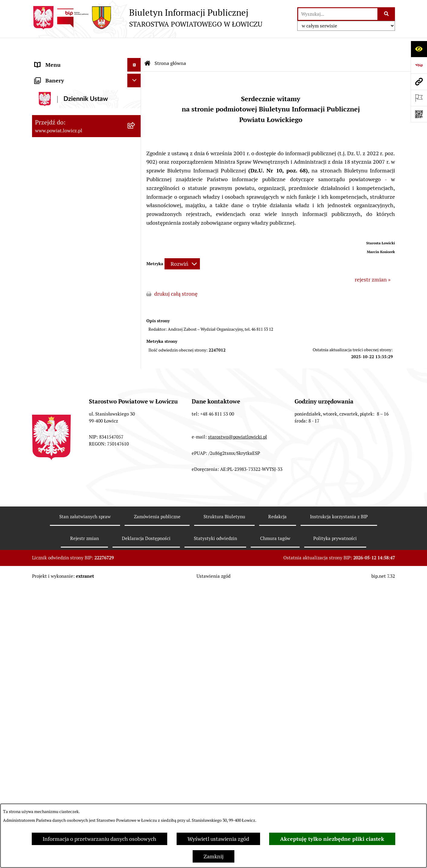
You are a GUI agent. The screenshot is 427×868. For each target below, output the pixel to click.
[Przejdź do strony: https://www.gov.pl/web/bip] (419, 65)
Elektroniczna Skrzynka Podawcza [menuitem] (75, 321)
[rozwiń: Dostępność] (135, 410)
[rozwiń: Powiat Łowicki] (135, 95)
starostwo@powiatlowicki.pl (238, 727)
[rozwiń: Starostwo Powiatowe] (135, 226)
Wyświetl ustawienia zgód (218, 839)
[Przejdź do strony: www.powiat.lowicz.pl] (419, 82)
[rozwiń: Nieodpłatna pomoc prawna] (135, 478)
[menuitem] (86, 78)
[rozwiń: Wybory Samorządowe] (135, 383)
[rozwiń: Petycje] (135, 506)
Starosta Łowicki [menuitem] (55, 122)
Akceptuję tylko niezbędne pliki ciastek (332, 839)
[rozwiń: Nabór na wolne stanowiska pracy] (135, 348)
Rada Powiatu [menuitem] (51, 190)
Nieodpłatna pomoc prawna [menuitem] (68, 478)
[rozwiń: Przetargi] (135, 334)
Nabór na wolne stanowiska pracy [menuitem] (75, 348)
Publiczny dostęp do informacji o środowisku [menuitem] (74, 365)
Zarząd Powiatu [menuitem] (53, 109)
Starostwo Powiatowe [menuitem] (61, 225)
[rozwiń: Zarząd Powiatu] (135, 109)
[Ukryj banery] (134, 601)
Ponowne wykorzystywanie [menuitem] (68, 451)
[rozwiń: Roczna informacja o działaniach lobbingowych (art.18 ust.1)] (135, 570)
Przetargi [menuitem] (46, 334)
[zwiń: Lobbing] (135, 519)
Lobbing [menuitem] (45, 519)
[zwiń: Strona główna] (135, 60)
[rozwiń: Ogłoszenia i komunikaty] (135, 280)
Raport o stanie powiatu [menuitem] (63, 397)
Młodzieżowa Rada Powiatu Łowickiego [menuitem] (68, 208)
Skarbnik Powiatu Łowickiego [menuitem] (70, 177)
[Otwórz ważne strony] (419, 98)
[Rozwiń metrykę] (182, 246)
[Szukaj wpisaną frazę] (387, 14)
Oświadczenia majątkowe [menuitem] (65, 293)
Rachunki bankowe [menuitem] (57, 266)
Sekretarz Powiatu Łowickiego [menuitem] (70, 163)
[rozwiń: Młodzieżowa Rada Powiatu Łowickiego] (135, 204)
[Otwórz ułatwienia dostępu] (419, 49)
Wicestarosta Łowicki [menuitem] (60, 136)
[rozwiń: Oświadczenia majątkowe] (135, 294)
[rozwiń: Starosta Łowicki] (135, 122)
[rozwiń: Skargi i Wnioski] (135, 492)
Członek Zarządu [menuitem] (55, 149)
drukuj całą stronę (176, 276)
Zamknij (213, 856)
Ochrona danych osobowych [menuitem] (69, 239)
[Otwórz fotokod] (419, 114)
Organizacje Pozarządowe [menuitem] (65, 307)
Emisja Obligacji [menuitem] (54, 465)
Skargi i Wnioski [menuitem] (54, 492)
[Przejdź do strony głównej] (147, 18)
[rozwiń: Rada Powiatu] (135, 190)
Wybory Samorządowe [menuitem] (62, 383)
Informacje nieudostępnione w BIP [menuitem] (76, 437)
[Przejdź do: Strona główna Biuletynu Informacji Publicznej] (148, 45)
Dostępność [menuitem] (49, 410)
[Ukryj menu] (134, 47)
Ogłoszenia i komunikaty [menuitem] (65, 280)
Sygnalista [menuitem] (47, 424)
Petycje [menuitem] (43, 505)
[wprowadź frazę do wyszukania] (338, 14)
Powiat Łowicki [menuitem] (53, 95)
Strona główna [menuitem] (52, 60)
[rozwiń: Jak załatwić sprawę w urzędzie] (135, 253)
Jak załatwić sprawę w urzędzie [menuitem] (72, 253)
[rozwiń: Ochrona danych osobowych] (135, 239)
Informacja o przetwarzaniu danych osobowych (99, 839)
